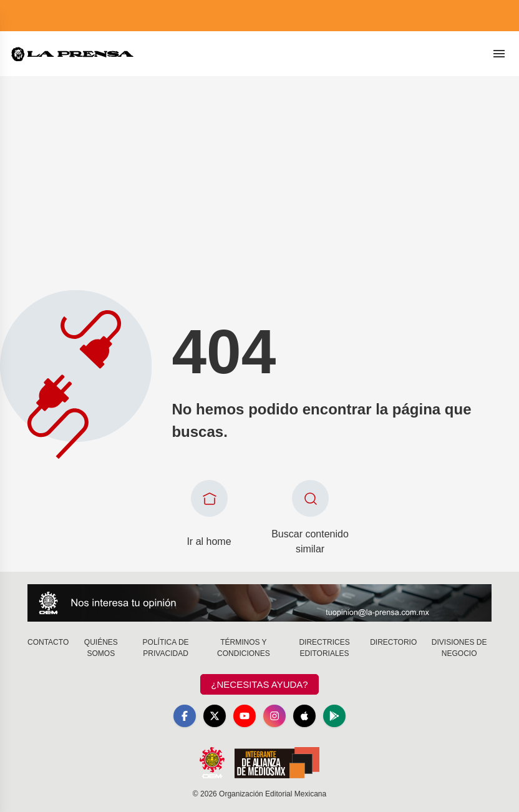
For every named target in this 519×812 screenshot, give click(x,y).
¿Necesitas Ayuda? (259, 684)
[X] (215, 716)
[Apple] (304, 716)
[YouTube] (245, 716)
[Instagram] (274, 716)
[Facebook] (185, 716)
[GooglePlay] (334, 716)
